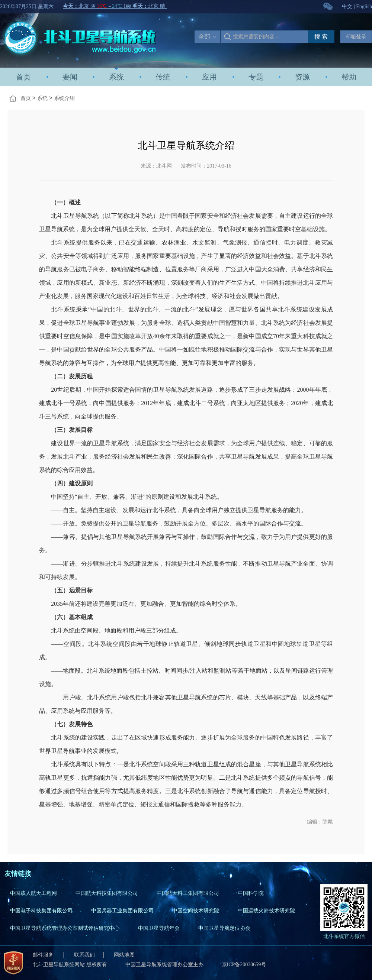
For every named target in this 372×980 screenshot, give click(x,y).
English (364, 7)
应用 (209, 77)
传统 (163, 77)
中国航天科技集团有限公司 (107, 893)
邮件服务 (44, 955)
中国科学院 (251, 893)
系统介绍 (64, 98)
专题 (256, 77)
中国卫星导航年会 (159, 928)
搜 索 (321, 37)
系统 (116, 77)
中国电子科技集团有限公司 (41, 911)
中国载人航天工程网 (33, 893)
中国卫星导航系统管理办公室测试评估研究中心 (65, 928)
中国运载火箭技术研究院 (266, 911)
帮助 (349, 77)
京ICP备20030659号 (244, 965)
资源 (302, 77)
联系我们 (84, 955)
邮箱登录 (356, 37)
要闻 (70, 77)
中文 (347, 7)
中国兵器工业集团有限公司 (122, 911)
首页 (23, 77)
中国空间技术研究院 (196, 911)
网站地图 (124, 955)
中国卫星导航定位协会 (224, 928)
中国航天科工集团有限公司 (188, 893)
